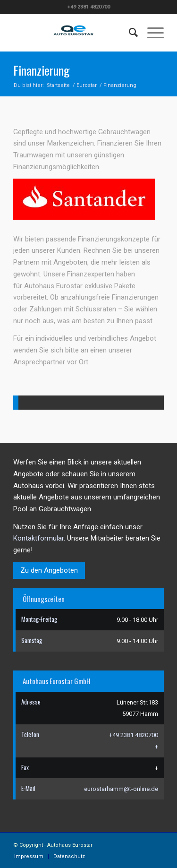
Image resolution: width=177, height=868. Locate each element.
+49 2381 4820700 (134, 735)
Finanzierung (42, 70)
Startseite (58, 85)
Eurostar (87, 85)
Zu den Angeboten (49, 570)
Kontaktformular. (39, 538)
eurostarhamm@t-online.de (121, 789)
